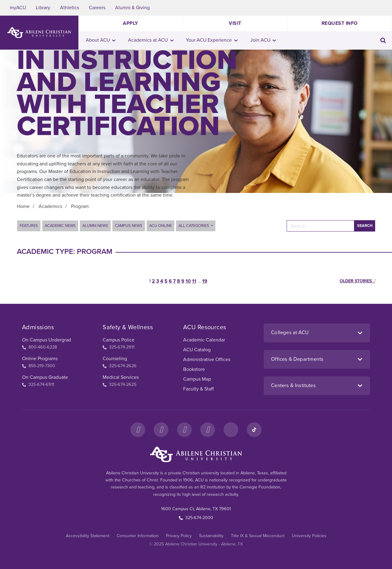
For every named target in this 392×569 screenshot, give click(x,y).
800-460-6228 (40, 347)
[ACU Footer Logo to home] (196, 454)
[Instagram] (161, 430)
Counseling (115, 359)
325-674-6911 (38, 384)
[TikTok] (254, 430)
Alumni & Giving (132, 8)
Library (43, 8)
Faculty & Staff (198, 389)
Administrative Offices (207, 360)
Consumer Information (138, 536)
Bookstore (194, 369)
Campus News (129, 226)
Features (29, 226)
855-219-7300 (39, 366)
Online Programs (40, 359)
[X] (184, 430)
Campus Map (197, 379)
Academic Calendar (204, 340)
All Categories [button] (194, 226)
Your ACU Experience (212, 40)
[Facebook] (138, 430)
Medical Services (121, 377)
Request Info (340, 23)
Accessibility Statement (88, 536)
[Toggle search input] (383, 40)
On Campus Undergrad (47, 340)
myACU (18, 8)
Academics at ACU (151, 40)
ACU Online (160, 226)
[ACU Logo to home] (39, 33)
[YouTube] (208, 430)
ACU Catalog (197, 350)
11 (194, 281)
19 (205, 281)
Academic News (60, 226)
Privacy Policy (179, 536)
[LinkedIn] (231, 430)
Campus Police (119, 340)
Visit (235, 23)
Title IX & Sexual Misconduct (258, 536)
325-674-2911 (119, 347)
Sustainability (211, 536)
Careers (97, 8)
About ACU (101, 40)
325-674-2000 (196, 518)
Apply (130, 23)
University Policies (309, 536)
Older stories (357, 281)
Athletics (70, 8)
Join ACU (263, 40)
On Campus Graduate (45, 377)
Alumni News (95, 226)
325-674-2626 (120, 366)
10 (188, 281)
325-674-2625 (119, 384)
